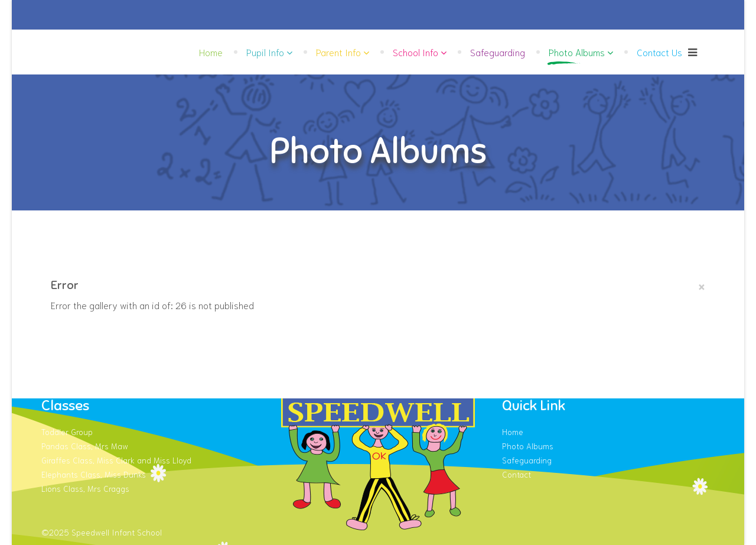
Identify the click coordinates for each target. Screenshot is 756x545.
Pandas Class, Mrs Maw (85, 446)
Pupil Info (265, 52)
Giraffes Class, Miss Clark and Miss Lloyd (116, 460)
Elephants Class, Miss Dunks (94, 474)
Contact (517, 474)
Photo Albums (577, 52)
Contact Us (659, 52)
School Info (416, 52)
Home (211, 52)
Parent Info (338, 52)
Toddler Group (67, 432)
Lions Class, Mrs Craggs (85, 488)
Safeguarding (498, 52)
